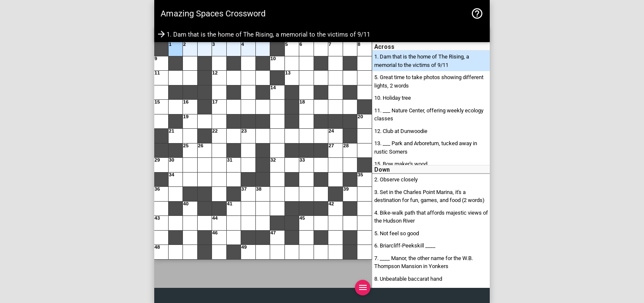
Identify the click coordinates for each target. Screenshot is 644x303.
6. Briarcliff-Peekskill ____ (405, 246)
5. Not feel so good (397, 233)
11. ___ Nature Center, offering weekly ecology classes (429, 115)
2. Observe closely (396, 179)
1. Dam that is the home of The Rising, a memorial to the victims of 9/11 (422, 61)
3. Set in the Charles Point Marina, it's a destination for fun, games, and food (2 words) (429, 196)
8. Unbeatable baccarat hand (408, 279)
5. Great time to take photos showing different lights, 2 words (429, 81)
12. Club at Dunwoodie (401, 131)
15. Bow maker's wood (401, 164)
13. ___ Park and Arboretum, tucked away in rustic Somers (426, 148)
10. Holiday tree (393, 98)
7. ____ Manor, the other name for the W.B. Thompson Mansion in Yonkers (424, 262)
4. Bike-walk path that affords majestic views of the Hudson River (431, 217)
